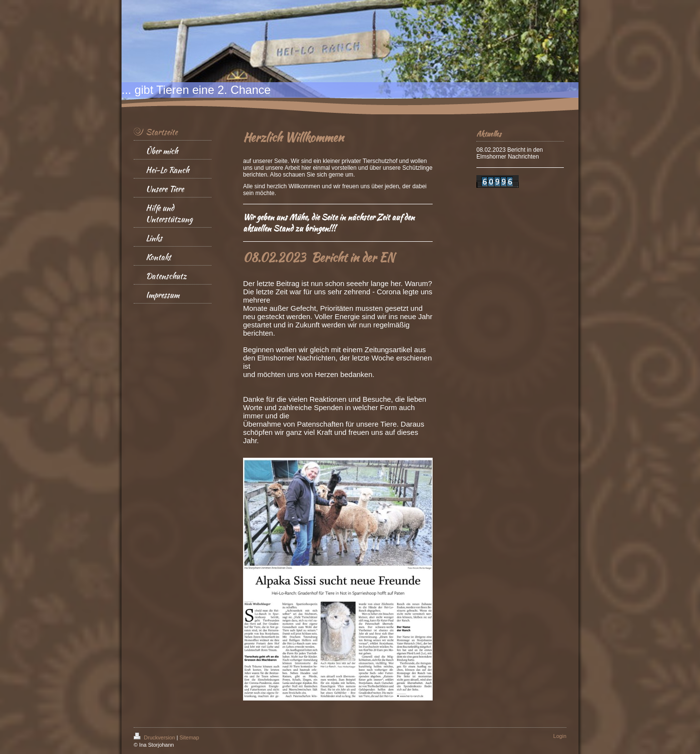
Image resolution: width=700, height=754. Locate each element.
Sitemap (189, 737)
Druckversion (155, 737)
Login (560, 736)
